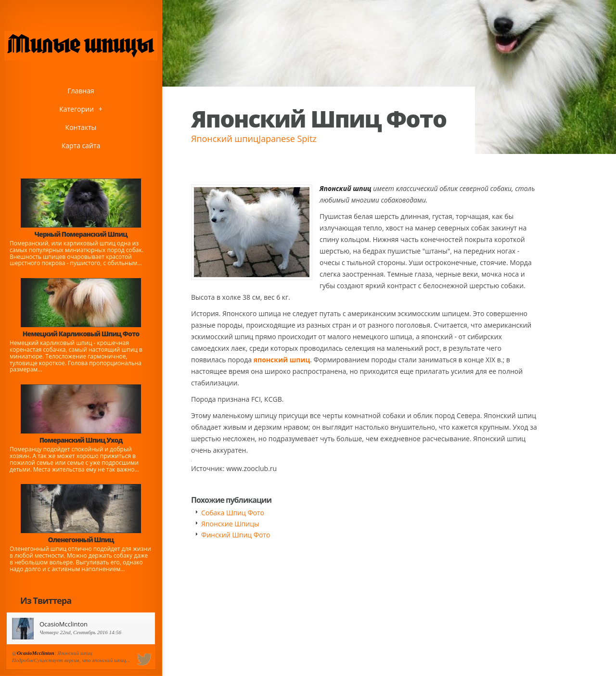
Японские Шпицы (230, 524)
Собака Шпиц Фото (233, 513)
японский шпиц (282, 360)
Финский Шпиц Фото (236, 535)
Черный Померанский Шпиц (81, 234)
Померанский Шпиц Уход (81, 440)
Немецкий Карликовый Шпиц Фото (81, 334)
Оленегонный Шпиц (81, 540)
